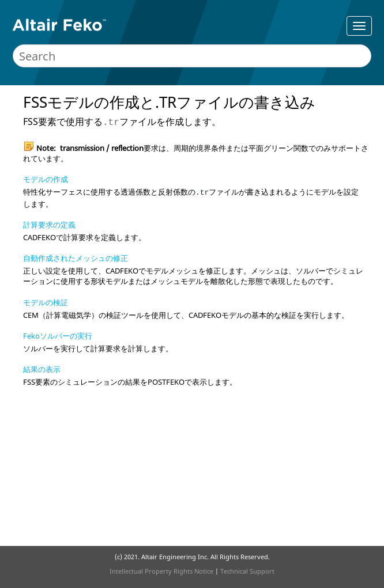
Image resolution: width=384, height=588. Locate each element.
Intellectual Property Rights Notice (161, 571)
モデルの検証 (46, 302)
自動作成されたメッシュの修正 (76, 258)
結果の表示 (42, 369)
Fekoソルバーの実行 (58, 336)
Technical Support (247, 571)
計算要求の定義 (49, 225)
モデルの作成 (46, 179)
